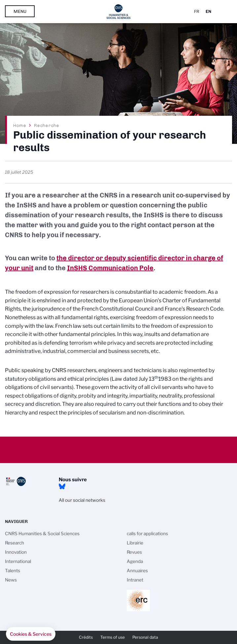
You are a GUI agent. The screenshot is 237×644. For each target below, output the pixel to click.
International (18, 561)
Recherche (47, 125)
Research (15, 543)
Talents (13, 571)
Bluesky (62, 487)
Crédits (86, 637)
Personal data (145, 637)
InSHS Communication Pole (110, 268)
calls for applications (147, 534)
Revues (134, 552)
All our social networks (82, 500)
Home (20, 125)
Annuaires (137, 571)
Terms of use (113, 637)
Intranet (135, 580)
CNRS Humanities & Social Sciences (42, 534)
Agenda (135, 561)
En (208, 11)
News (11, 580)
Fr (197, 11)
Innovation (16, 552)
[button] (31, 634)
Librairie (135, 543)
